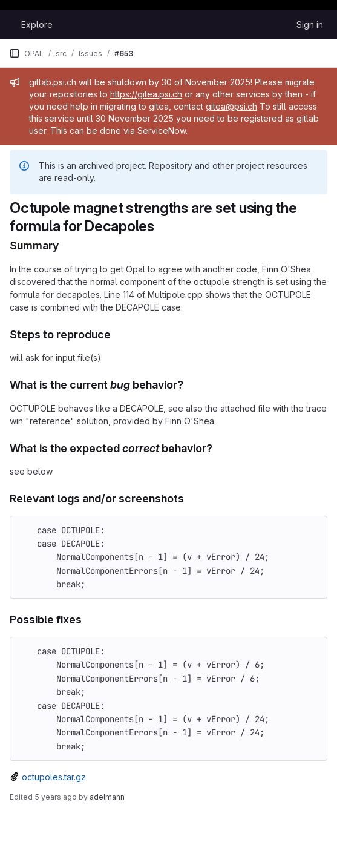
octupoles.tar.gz (54, 777)
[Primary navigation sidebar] (15, 53)
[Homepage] (9, 24)
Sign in (310, 25)
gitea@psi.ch (231, 106)
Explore (37, 25)
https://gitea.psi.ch (146, 94)
